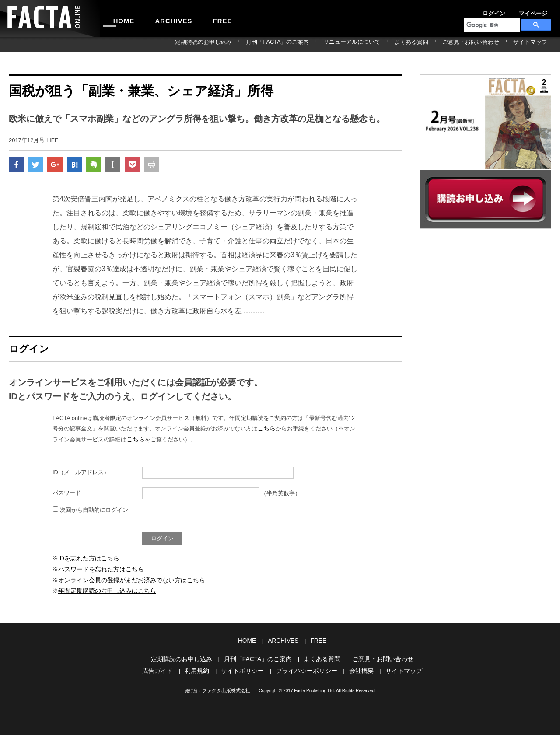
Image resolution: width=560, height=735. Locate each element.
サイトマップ (535, 45)
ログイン (481, 10)
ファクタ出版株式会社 (226, 688)
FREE (200, 18)
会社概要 (357, 668)
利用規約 (202, 668)
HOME (119, 18)
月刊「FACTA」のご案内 (328, 45)
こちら (266, 431)
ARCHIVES (160, 18)
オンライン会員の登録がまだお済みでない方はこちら (126, 580)
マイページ (511, 10)
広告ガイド (164, 668)
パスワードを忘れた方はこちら (98, 570)
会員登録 (541, 10)
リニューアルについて (390, 45)
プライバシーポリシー (305, 668)
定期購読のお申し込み (266, 45)
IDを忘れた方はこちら (87, 560)
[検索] (491, 25)
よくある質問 (438, 45)
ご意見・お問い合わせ (487, 45)
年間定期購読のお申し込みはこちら (104, 590)
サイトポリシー (245, 668)
